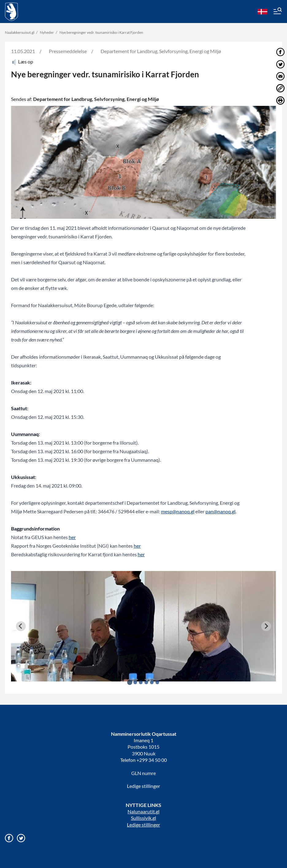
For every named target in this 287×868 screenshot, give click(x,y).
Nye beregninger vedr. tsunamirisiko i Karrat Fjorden (101, 32)
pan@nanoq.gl (220, 511)
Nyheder (47, 32)
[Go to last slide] (21, 626)
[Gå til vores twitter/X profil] (21, 838)
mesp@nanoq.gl (178, 511)
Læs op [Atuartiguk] (22, 62)
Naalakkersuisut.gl (20, 32)
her (72, 537)
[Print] (280, 100)
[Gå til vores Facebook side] (9, 838)
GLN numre (143, 773)
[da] (262, 12)
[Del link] (280, 88)
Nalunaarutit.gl (143, 811)
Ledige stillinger (143, 786)
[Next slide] (266, 626)
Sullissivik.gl (143, 818)
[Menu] (277, 12)
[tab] (130, 682)
